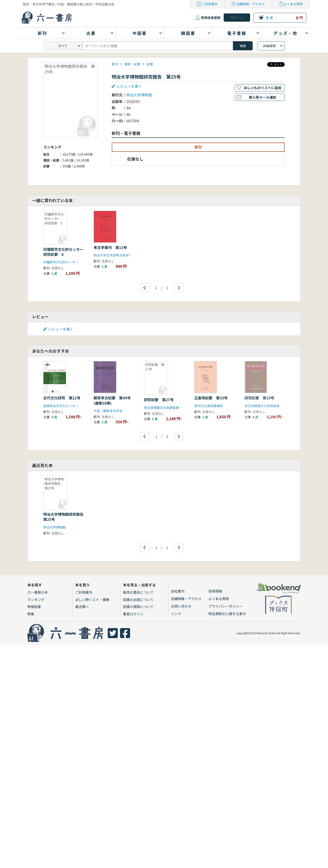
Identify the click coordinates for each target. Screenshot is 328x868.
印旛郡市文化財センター (61, 262)
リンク (176, 614)
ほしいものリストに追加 (263, 88)
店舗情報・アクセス (251, 4)
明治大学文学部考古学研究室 (114, 255)
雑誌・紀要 (132, 64)
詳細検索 (269, 46)
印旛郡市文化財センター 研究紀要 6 (65, 252)
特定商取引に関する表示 (227, 614)
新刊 (115, 64)
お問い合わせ (181, 606)
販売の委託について (138, 592)
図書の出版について (138, 600)
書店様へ (82, 607)
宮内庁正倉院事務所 (208, 406)
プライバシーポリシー (225, 606)
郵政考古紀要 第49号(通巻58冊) (112, 400)
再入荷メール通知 (262, 97)
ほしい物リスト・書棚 (92, 600)
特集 (31, 614)
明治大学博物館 (139, 95)
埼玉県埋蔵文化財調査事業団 (165, 408)
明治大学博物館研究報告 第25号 (65, 517)
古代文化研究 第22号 (62, 398)
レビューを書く (129, 86)
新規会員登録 (211, 18)
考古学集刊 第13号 (110, 247)
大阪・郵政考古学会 (108, 411)
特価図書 (34, 607)
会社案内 (178, 591)
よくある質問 (293, 4)
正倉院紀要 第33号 (211, 398)
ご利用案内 (210, 4)
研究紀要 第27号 (159, 400)
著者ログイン (133, 614)
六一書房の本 (38, 592)
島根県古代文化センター (61, 406)
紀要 (150, 64)
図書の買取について (138, 607)
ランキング (36, 600)
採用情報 (215, 591)
